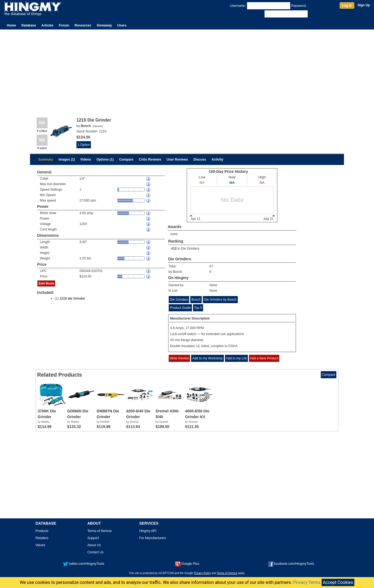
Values (40, 545)
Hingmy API (148, 531)
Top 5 (198, 308)
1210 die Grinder (72, 299)
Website (98, 126)
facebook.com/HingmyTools (291, 564)
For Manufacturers (153, 538)
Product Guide (180, 308)
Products (42, 531)
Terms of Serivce (100, 531)
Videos (86, 159)
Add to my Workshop (207, 358)
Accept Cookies (338, 582)
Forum (64, 25)
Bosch (196, 300)
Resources (83, 25)
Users (122, 25)
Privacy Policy (202, 573)
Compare (126, 159)
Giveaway (104, 25)
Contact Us (95, 552)
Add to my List (236, 358)
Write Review (179, 358)
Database (29, 25)
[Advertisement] (187, 70)
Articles (48, 25)
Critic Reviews (150, 159)
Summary (46, 159)
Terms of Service (227, 573)
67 (211, 266)
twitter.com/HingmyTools (83, 564)
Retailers (42, 538)
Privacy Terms (307, 582)
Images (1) (67, 159)
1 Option (84, 145)
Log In (347, 5)
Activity (217, 159)
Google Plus (187, 564)
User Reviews (177, 159)
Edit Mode (46, 283)
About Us (94, 545)
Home (11, 25)
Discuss (200, 159)
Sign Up (364, 5)
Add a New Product (264, 358)
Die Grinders (190, 249)
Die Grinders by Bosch (220, 300)
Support (93, 538)
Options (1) (105, 159)
